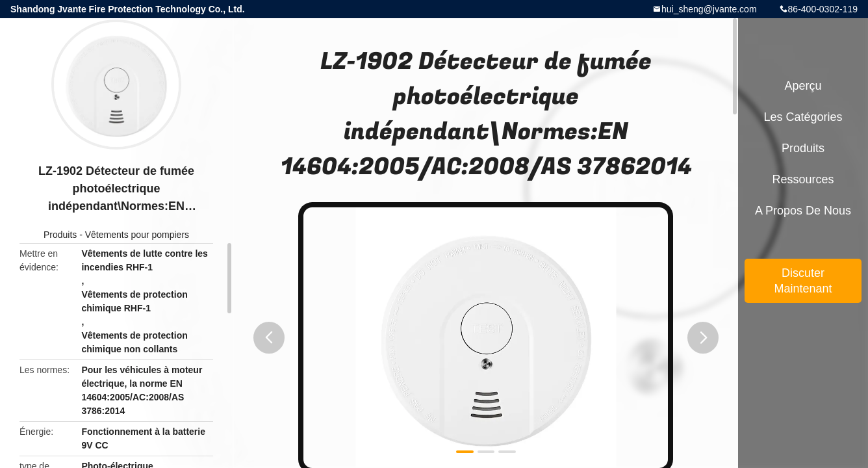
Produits (60, 235)
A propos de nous (803, 211)
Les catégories (803, 117)
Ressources (803, 179)
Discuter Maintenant (803, 281)
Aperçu (803, 86)
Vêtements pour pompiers (137, 235)
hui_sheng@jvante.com (709, 9)
